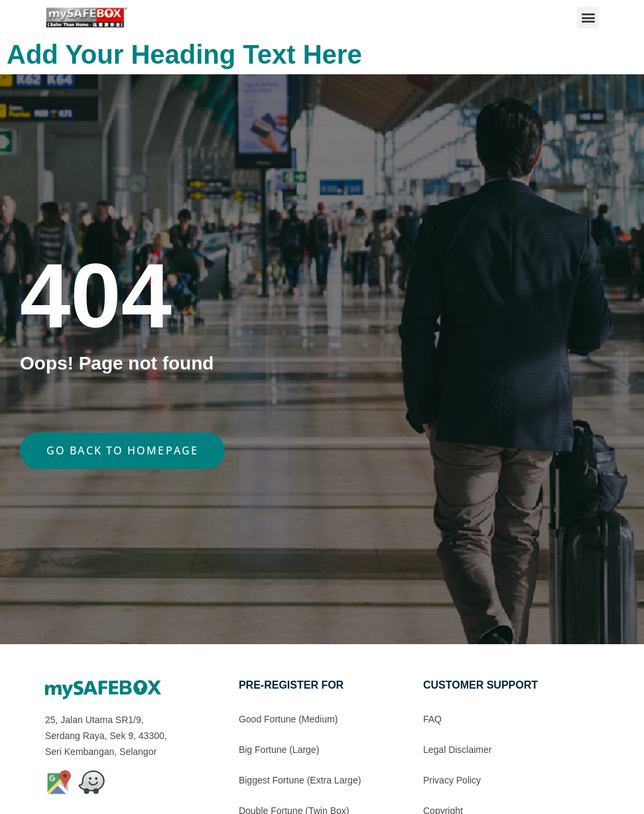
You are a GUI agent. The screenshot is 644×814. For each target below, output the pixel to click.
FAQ (432, 719)
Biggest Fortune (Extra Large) (300, 780)
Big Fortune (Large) (279, 750)
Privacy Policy (452, 780)
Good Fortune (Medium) (288, 719)
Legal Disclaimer (457, 750)
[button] (588, 18)
